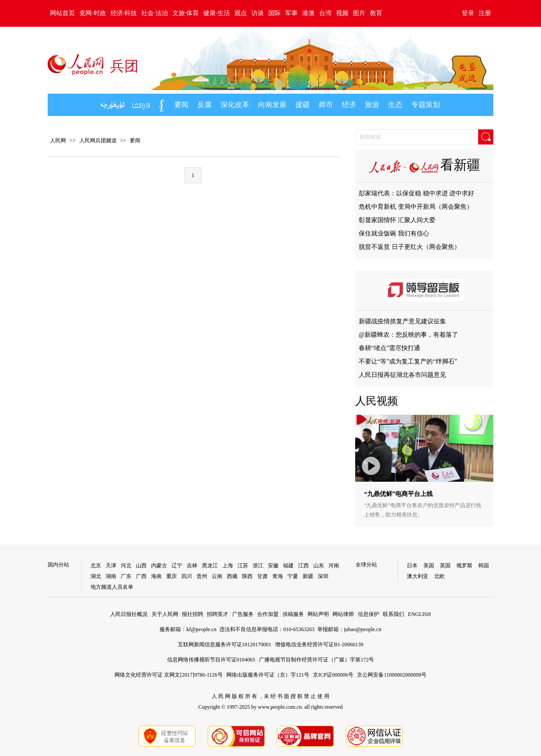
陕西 (247, 576)
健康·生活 (217, 13)
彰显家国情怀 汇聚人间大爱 (397, 220)
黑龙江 (210, 566)
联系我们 (393, 614)
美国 (429, 566)
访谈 (258, 13)
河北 (126, 566)
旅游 (372, 105)
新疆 (308, 576)
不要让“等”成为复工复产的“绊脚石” (408, 361)
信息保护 (369, 614)
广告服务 (243, 614)
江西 (303, 566)
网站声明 (318, 614)
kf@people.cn (201, 629)
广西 (141, 576)
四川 (187, 576)
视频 (342, 13)
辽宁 (177, 566)
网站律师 (343, 614)
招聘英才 (217, 614)
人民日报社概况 (129, 614)
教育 (376, 13)
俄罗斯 (464, 566)
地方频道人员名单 (112, 587)
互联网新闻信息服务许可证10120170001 (225, 644)
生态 (395, 105)
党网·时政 (93, 13)
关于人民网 (165, 614)
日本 (412, 566)
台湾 (325, 13)
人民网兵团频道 (98, 140)
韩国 (484, 566)
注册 (485, 13)
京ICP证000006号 (333, 675)
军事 (291, 13)
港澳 (308, 13)
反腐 (205, 105)
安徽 (273, 566)
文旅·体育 (186, 13)
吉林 (192, 566)
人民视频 (377, 401)
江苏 (243, 566)
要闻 (181, 105)
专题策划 (426, 105)
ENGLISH (420, 614)
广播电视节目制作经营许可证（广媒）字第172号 (316, 660)
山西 (141, 566)
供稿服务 (293, 614)
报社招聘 (193, 614)
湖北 (96, 576)
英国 (445, 566)
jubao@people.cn (363, 629)
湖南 (111, 576)
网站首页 (62, 13)
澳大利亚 (418, 576)
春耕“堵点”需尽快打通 (389, 348)
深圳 (323, 576)
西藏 (232, 576)
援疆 (303, 105)
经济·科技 (124, 13)
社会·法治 (155, 13)
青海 (278, 576)
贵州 (202, 576)
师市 (326, 105)
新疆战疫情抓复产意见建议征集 (402, 321)
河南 (334, 566)
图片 (359, 13)
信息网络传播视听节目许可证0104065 (211, 660)
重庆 (172, 576)
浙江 (258, 566)
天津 (111, 566)
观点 (241, 13)
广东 (126, 576)
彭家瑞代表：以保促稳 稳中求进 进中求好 (416, 193)
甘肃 (262, 576)
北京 (96, 566)
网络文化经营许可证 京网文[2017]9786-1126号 (169, 675)
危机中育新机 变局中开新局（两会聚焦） (416, 207)
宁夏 (293, 576)
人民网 (58, 140)
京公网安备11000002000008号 (392, 675)
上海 (228, 566)
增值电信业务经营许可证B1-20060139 (319, 644)
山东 (319, 566)
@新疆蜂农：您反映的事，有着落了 (408, 335)
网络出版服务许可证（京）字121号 (268, 675)
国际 (275, 13)
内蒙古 (159, 566)
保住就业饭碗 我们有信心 (394, 233)
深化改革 (235, 105)
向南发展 (272, 105)
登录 (468, 13)
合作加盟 (268, 614)
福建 (288, 566)
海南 (156, 576)
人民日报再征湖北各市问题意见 (402, 375)
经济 (349, 105)
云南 (217, 576)
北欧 (439, 576)
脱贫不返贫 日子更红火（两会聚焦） (410, 247)
